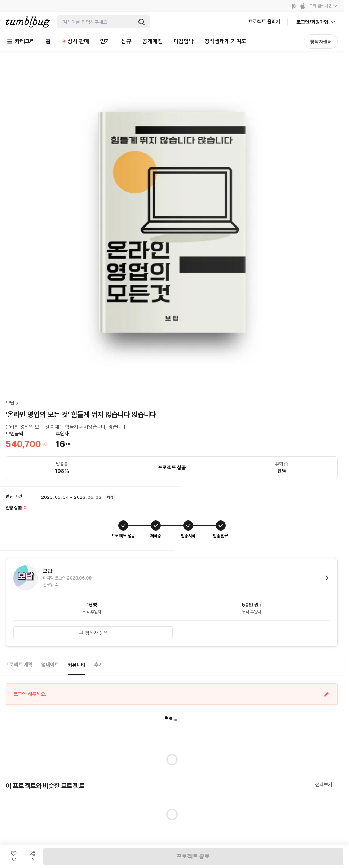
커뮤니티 (76, 665)
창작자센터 (321, 42)
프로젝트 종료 (193, 856)
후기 (98, 665)
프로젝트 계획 (19, 665)
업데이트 (50, 665)
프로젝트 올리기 (264, 22)
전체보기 (324, 784)
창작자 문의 (93, 633)
